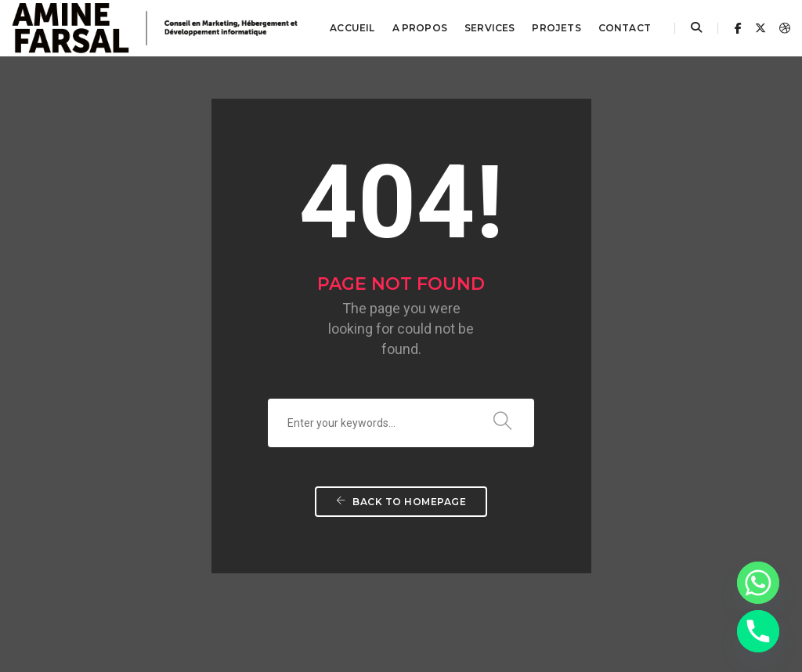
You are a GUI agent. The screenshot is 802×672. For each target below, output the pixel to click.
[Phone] (758, 631)
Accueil (352, 28)
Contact (625, 28)
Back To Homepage (401, 470)
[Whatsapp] (758, 583)
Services (490, 28)
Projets (556, 28)
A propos (420, 28)
